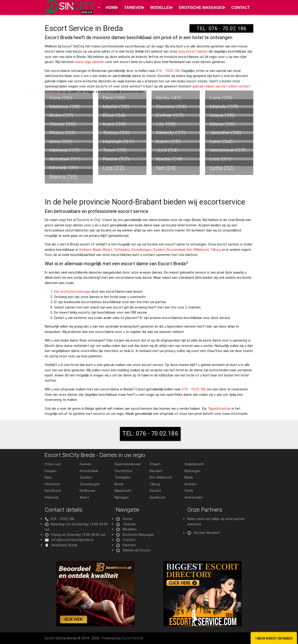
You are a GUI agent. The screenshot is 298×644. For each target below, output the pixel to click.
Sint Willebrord (198, 250)
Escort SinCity (133, 638)
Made (97, 250)
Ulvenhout (52, 484)
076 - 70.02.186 (168, 71)
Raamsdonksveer (128, 464)
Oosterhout (124, 471)
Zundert (159, 250)
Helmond (52, 497)
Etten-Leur (53, 464)
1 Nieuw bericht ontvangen (274, 638)
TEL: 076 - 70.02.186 (221, 28)
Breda (119, 484)
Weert (107, 250)
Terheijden (122, 250)
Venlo (189, 491)
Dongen (51, 471)
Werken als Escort (137, 550)
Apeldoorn (157, 497)
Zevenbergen (141, 250)
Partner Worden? (207, 533)
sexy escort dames (193, 51)
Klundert (156, 471)
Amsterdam (194, 497)
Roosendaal (176, 250)
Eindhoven (87, 491)
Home (112, 7)
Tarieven (134, 7)
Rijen (48, 477)
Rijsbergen (192, 471)
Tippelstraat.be (219, 408)
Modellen (161, 7)
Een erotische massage (72, 291)
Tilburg (215, 250)
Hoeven (85, 464)
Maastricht (123, 491)
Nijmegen (122, 497)
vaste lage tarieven (90, 62)
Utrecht (155, 491)
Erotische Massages (201, 7)
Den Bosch (53, 491)
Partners (129, 545)
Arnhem (85, 250)
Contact (241, 7)
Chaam (155, 464)
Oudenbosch (194, 464)
